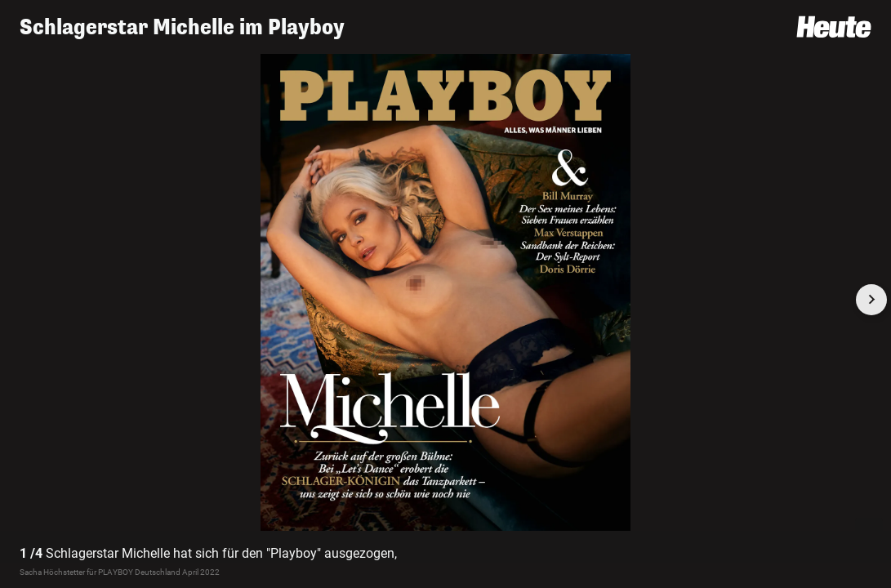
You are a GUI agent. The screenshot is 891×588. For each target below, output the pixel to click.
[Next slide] (871, 300)
